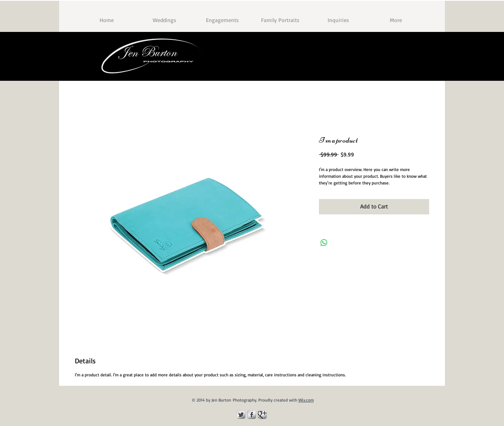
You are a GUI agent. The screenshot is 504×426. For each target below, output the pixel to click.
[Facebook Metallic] (252, 415)
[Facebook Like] (406, 69)
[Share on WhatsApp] (324, 243)
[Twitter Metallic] (241, 415)
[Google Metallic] (262, 415)
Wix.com (306, 400)
